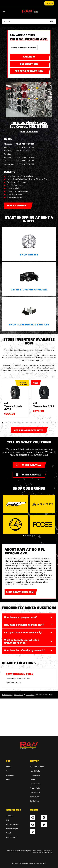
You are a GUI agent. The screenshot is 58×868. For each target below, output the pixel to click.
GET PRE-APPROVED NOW (27, 71)
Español (49, 3)
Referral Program (12, 829)
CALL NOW (29, 57)
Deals (8, 780)
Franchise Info (35, 784)
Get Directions (24, 63)
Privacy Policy (35, 788)
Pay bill (8, 833)
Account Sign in (11, 837)
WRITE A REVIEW (27, 464)
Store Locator (35, 775)
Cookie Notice (35, 792)
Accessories (10, 775)
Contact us (9, 816)
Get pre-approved (12, 824)
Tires (7, 771)
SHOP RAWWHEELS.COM (19, 591)
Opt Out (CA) (35, 801)
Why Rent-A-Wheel (37, 767)
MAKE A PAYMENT (18, 205)
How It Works (35, 771)
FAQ (7, 820)
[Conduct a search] (25, 21)
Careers (33, 780)
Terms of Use (35, 797)
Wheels (8, 767)
